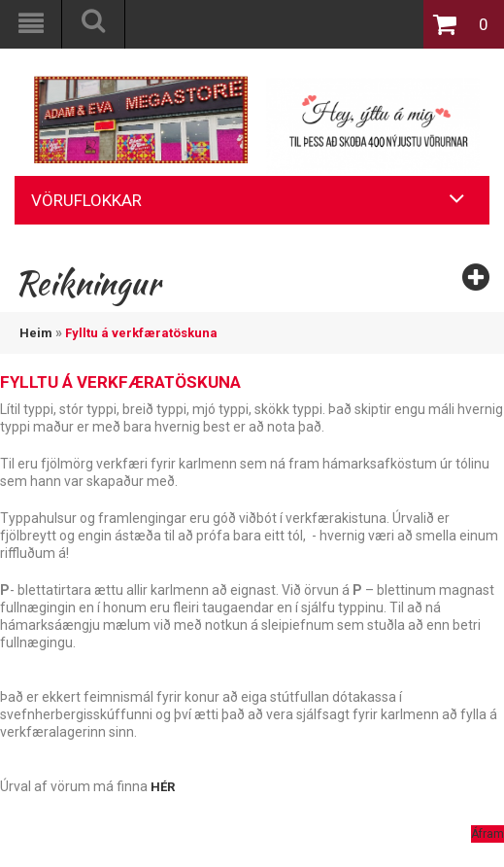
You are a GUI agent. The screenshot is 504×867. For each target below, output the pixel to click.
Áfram (487, 834)
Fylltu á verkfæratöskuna (141, 333)
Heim (36, 333)
